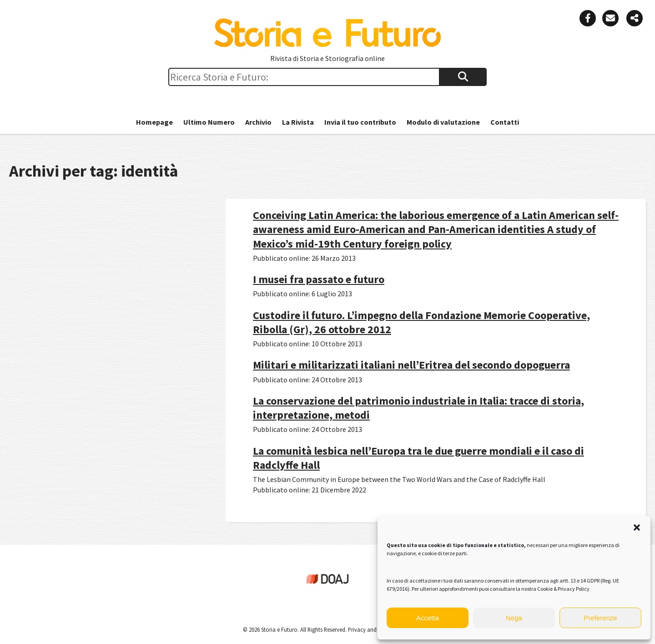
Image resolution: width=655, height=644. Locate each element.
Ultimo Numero (209, 122)
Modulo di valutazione (443, 122)
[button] (637, 527)
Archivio (258, 122)
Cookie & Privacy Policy (563, 589)
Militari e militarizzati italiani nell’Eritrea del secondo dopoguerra (411, 365)
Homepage (154, 122)
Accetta (428, 618)
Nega (514, 618)
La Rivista (298, 122)
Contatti (505, 122)
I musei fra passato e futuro (319, 279)
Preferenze (600, 618)
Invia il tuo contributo (360, 122)
